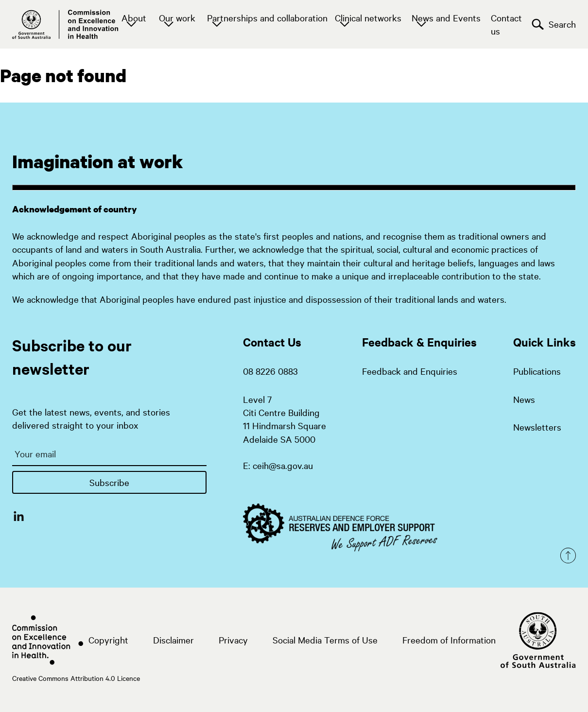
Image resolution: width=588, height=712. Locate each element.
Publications (537, 371)
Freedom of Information (449, 640)
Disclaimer (173, 640)
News (524, 399)
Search (554, 24)
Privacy (233, 640)
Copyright (108, 640)
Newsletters (537, 427)
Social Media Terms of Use (325, 640)
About (134, 17)
